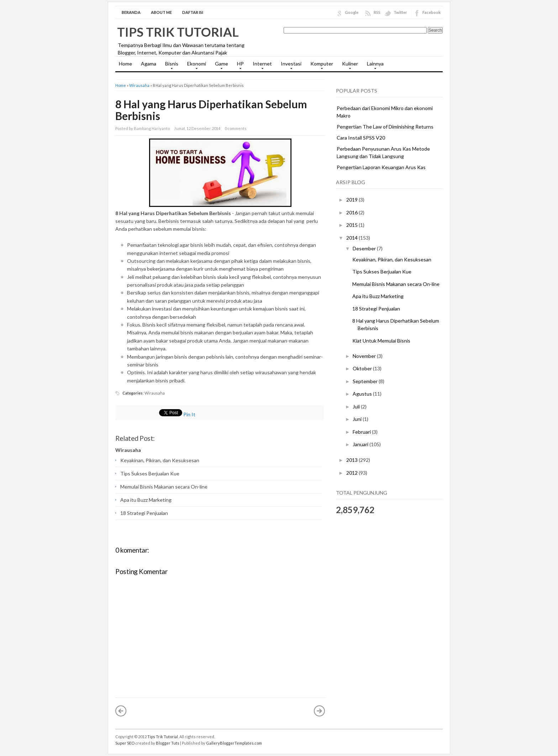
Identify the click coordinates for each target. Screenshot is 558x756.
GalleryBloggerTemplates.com (234, 743)
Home (125, 64)
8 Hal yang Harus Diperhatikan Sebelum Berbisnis (211, 110)
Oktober (363, 368)
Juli (357, 406)
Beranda (131, 12)
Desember (365, 248)
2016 (352, 212)
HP (239, 66)
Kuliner (348, 66)
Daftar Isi (193, 12)
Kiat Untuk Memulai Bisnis (381, 341)
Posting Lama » (320, 711)
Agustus (363, 394)
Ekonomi (195, 66)
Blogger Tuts (168, 743)
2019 (352, 200)
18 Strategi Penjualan (144, 513)
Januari (361, 444)
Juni (358, 419)
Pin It (189, 414)
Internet (260, 66)
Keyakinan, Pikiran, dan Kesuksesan (160, 460)
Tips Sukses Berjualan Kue (150, 473)
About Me (161, 12)
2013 (352, 460)
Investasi (289, 66)
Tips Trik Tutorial (178, 32)
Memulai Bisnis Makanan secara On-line (164, 487)
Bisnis (170, 66)
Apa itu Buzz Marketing (146, 500)
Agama (149, 64)
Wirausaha (139, 85)
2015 (352, 225)
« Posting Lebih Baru (121, 711)
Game (220, 66)
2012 (352, 473)
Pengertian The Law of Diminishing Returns (385, 127)
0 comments (236, 128)
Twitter (400, 12)
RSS (377, 12)
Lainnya (373, 66)
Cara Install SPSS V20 (361, 138)
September (366, 381)
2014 (352, 238)
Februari (362, 432)
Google (352, 12)
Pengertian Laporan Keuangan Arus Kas (381, 167)
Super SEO (125, 743)
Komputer (320, 66)
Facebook (431, 12)
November (365, 356)
